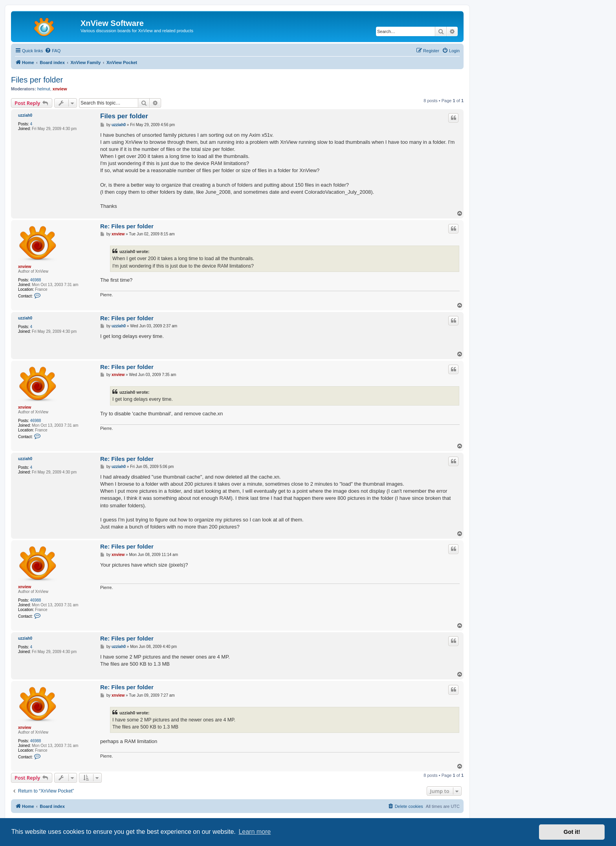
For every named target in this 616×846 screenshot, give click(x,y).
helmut (44, 89)
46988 (36, 280)
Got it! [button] (572, 832)
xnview (60, 89)
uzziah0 (25, 115)
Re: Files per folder (127, 226)
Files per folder (37, 80)
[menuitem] (53, 51)
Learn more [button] (255, 832)
